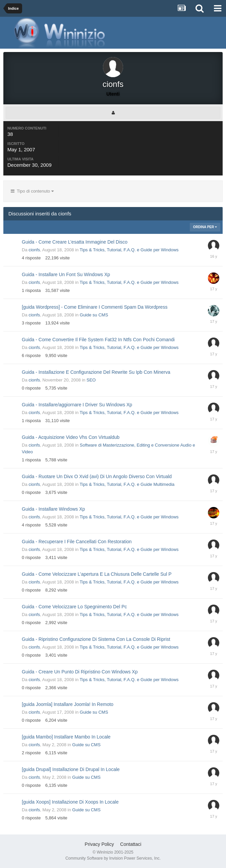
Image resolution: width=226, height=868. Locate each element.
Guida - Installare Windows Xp (53, 509)
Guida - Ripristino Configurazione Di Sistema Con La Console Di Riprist (96, 639)
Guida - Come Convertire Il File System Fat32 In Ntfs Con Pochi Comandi (98, 340)
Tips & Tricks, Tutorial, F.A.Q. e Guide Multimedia (127, 484)
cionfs (34, 250)
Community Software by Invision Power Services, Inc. (113, 858)
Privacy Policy (99, 844)
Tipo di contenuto (32, 191)
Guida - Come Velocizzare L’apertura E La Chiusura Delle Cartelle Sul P (97, 574)
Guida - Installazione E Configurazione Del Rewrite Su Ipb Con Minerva (96, 372)
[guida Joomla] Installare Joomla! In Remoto (68, 704)
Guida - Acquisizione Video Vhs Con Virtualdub (71, 437)
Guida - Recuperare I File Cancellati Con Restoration (77, 542)
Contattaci (131, 844)
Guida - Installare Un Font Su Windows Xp (66, 274)
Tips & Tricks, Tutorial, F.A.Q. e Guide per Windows (129, 250)
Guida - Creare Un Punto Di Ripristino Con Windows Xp (80, 672)
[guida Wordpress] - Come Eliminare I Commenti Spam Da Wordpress (95, 307)
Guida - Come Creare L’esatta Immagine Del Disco (75, 242)
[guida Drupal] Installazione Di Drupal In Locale (71, 769)
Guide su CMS (94, 315)
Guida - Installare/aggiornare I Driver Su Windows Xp (77, 405)
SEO (91, 380)
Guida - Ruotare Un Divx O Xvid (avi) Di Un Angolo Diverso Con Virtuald (97, 476)
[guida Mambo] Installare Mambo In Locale (66, 737)
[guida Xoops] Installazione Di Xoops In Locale (70, 802)
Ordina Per (205, 227)
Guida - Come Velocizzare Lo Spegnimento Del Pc (74, 607)
